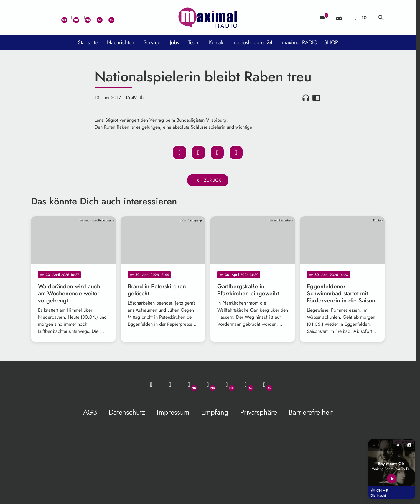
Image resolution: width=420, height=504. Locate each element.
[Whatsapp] (60, 18)
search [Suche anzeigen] (381, 18)
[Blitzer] (322, 18)
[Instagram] (84, 18)
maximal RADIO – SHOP (310, 42)
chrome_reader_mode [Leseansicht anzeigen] (316, 98)
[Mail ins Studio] (37, 18)
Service (152, 42)
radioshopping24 (253, 42)
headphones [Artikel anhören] (306, 98)
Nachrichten (121, 42)
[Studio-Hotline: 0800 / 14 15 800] (49, 18)
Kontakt (217, 42)
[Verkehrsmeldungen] (339, 18)
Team (194, 42)
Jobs (174, 42)
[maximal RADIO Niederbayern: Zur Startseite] (208, 18)
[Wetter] (360, 18)
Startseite (88, 42)
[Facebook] (72, 18)
